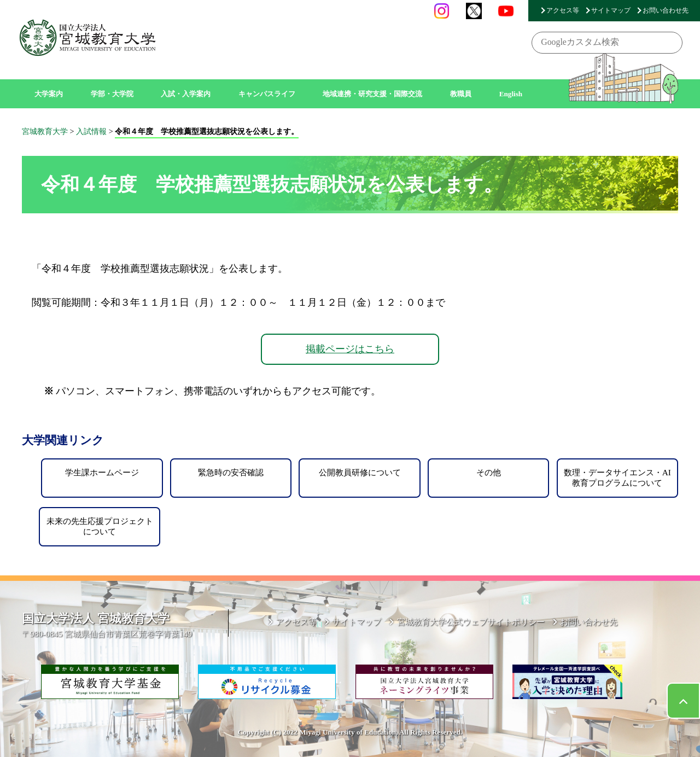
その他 (489, 472)
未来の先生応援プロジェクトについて (100, 526)
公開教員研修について (360, 472)
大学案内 (49, 94)
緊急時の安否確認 (231, 472)
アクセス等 (563, 10)
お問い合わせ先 (666, 10)
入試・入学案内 (186, 94)
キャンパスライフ (267, 94)
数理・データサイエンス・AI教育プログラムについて (617, 477)
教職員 (461, 94)
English (511, 94)
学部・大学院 (112, 94)
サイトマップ (611, 10)
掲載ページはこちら (350, 349)
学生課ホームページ (102, 472)
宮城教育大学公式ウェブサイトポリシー (471, 622)
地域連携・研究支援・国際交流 (372, 94)
